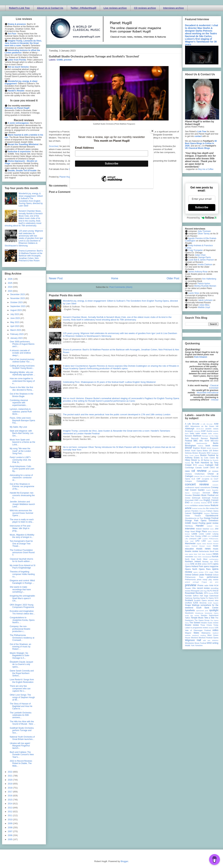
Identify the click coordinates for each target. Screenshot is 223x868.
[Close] (152, 131)
